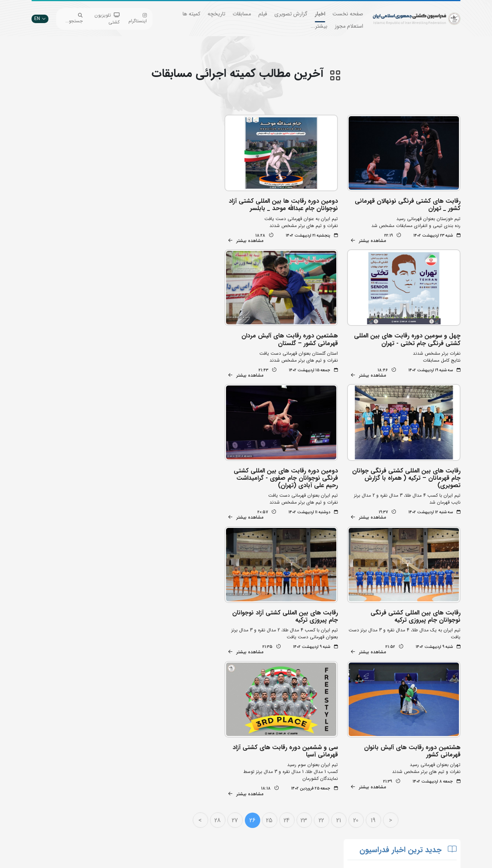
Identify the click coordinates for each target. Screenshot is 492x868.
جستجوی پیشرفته (152, 764)
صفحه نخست (348, 14)
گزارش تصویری (291, 14)
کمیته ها (191, 14)
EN (40, 19)
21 (341, 651)
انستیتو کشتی (155, 799)
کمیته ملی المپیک (225, 822)
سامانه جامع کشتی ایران (145, 822)
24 (290, 651)
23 (307, 651)
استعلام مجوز (349, 26)
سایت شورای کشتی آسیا (218, 833)
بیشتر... (319, 26)
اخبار (320, 14)
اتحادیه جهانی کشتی (221, 775)
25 (272, 651)
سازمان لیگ (157, 810)
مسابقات (242, 14)
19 (376, 651)
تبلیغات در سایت (152, 775)
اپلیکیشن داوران (153, 787)
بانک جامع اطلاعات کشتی (217, 764)
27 (238, 651)
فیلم (263, 14)
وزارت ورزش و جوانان (221, 787)
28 (220, 651)
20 (359, 651)
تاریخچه (216, 14)
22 (324, 651)
